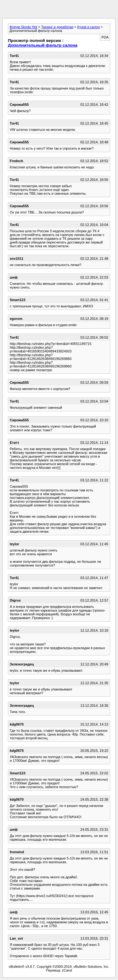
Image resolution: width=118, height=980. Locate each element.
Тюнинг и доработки (57, 27)
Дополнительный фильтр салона (43, 45)
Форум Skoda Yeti (23, 27)
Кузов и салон (89, 27)
